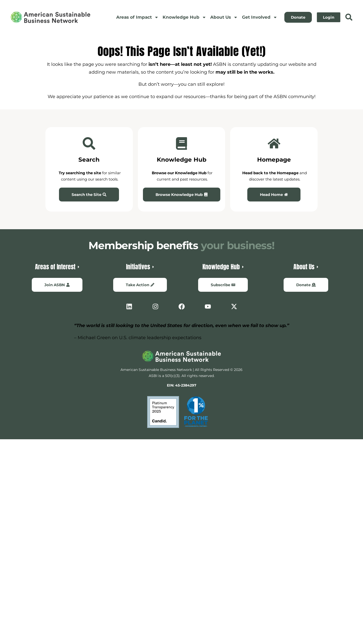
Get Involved (260, 17)
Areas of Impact (137, 17)
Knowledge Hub (184, 17)
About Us (224, 17)
